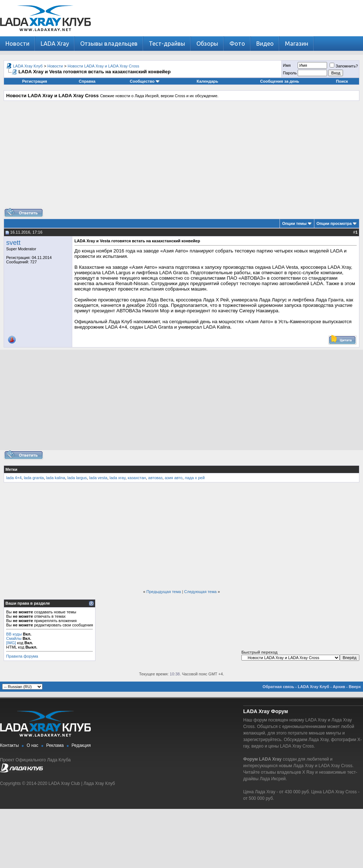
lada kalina (56, 478)
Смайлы (14, 638)
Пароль (290, 73)
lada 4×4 (14, 478)
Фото (237, 44)
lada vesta (98, 478)
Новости (17, 44)
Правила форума (22, 656)
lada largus (77, 478)
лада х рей (195, 478)
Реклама (55, 745)
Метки (11, 469)
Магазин (297, 44)
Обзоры (207, 44)
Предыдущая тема (164, 592)
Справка (87, 81)
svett (13, 242)
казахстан (137, 478)
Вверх (355, 687)
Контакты (9, 745)
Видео (265, 44)
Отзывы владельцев (109, 44)
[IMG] (11, 643)
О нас (33, 745)
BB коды (14, 634)
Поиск (342, 81)
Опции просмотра (334, 223)
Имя (287, 65)
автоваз (155, 478)
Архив (339, 687)
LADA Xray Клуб (28, 66)
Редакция (81, 745)
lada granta (34, 478)
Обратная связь (278, 687)
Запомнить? (344, 66)
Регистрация (35, 81)
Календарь (207, 81)
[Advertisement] (182, 157)
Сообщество (145, 81)
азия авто (174, 478)
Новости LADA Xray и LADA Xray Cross (103, 66)
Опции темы (294, 223)
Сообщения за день (280, 81)
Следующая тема (200, 592)
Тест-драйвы (167, 44)
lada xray (118, 478)
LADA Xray (55, 44)
